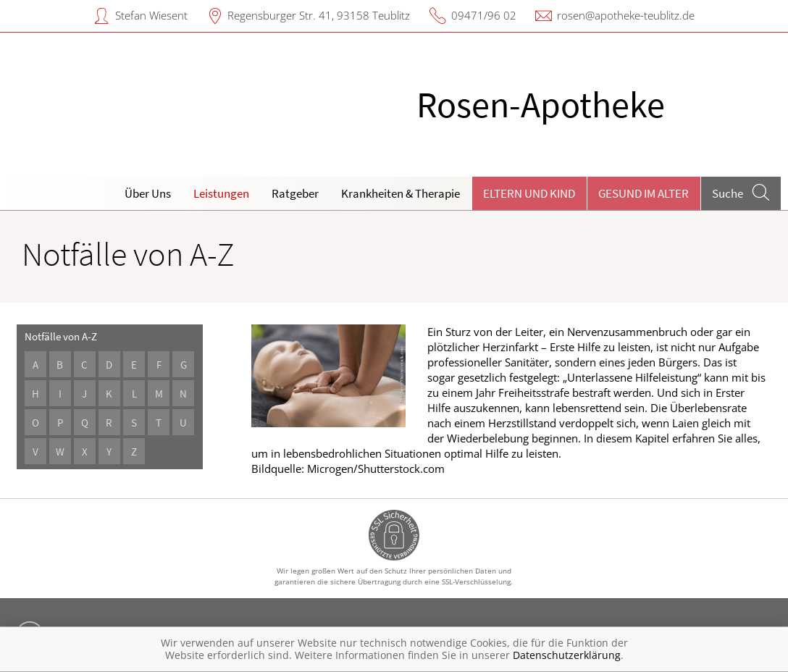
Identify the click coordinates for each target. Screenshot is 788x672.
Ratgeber (295, 193)
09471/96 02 (484, 15)
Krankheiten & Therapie (401, 193)
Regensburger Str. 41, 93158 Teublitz (319, 15)
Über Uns (148, 193)
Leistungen (221, 193)
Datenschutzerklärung (567, 655)
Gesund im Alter (644, 193)
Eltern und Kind (529, 193)
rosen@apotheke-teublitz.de (626, 15)
